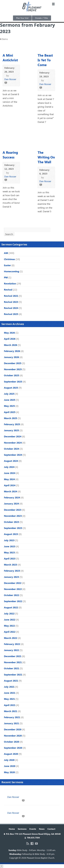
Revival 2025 (11, 314)
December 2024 (13, 436)
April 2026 (10, 339)
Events (33, 829)
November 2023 (13, 516)
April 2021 (10, 705)
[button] (53, 4)
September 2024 (13, 455)
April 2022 (10, 632)
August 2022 (11, 607)
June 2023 (10, 546)
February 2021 (12, 717)
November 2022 (13, 589)
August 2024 (11, 461)
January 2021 (11, 723)
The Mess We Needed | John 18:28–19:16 (27, 809)
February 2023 (12, 571)
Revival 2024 (11, 308)
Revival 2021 (11, 296)
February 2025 (12, 424)
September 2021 (13, 675)
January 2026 (11, 357)
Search (9, 234)
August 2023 (11, 534)
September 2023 (13, 528)
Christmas (9, 259)
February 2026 (12, 351)
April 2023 (10, 558)
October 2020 (12, 742)
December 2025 (13, 363)
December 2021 (13, 656)
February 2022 (12, 644)
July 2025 (9, 394)
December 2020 (13, 729)
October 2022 (12, 595)
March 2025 (11, 418)
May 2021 (9, 699)
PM (6, 277)
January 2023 (11, 577)
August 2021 (11, 681)
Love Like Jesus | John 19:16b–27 (22, 793)
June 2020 (10, 766)
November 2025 (13, 369)
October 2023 (12, 522)
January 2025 (11, 430)
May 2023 (9, 552)
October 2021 (12, 668)
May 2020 (9, 772)
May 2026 (9, 333)
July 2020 (9, 760)
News (42, 829)
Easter (7, 265)
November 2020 (13, 736)
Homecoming (12, 271)
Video (6, 83)
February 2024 (12, 497)
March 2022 (11, 638)
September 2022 (13, 601)
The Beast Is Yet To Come (45, 60)
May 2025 (9, 406)
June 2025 (10, 400)
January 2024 (11, 504)
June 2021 (10, 693)
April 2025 (10, 412)
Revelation (10, 283)
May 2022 (9, 626)
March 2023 (11, 565)
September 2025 (13, 382)
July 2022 (9, 613)
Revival (8, 290)
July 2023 (9, 540)
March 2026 (11, 345)
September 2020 (13, 748)
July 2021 (9, 687)
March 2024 (11, 491)
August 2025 (11, 388)
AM (6, 253)
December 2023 (13, 510)
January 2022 (11, 650)
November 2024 (13, 443)
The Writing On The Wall (46, 157)
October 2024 (12, 449)
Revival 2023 (11, 302)
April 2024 (10, 485)
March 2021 (11, 711)
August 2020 (11, 754)
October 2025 (12, 375)
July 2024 (9, 467)
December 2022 (13, 583)
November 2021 (13, 662)
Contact (51, 829)
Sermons (22, 829)
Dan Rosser (10, 79)
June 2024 (10, 473)
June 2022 (10, 620)
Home (12, 829)
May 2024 (9, 479)
